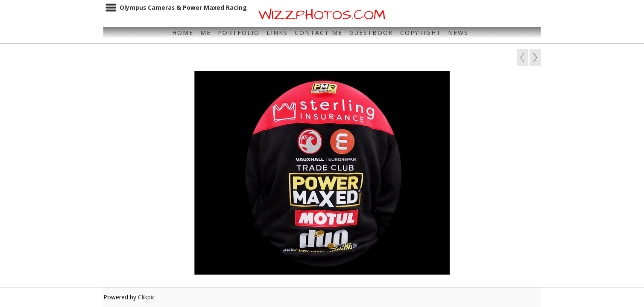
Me (206, 33)
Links (277, 33)
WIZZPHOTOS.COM (322, 15)
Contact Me (319, 33)
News (458, 33)
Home (183, 33)
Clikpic (146, 297)
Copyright (421, 33)
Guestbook (371, 33)
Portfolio (239, 33)
